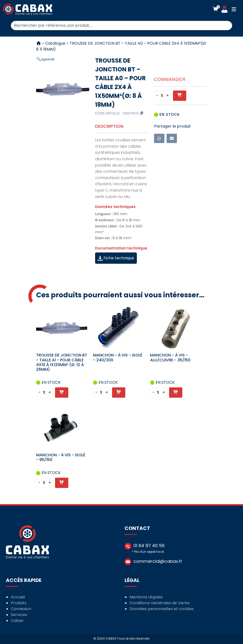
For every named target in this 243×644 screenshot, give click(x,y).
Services (19, 615)
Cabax (17, 621)
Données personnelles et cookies (162, 609)
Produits (19, 603)
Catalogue (55, 43)
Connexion (21, 609)
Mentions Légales (146, 597)
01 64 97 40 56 (149, 545)
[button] (215, 9)
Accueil (18, 597)
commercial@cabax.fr (158, 561)
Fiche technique (116, 258)
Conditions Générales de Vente (160, 603)
